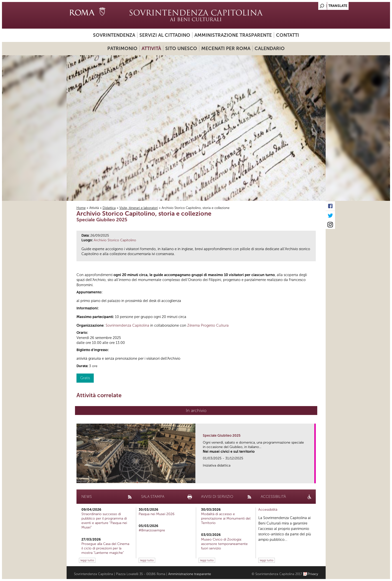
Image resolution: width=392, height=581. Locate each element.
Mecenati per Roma (226, 48)
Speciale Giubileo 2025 (222, 436)
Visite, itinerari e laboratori (139, 208)
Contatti (288, 35)
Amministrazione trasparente (233, 35)
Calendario (270, 48)
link (312, 478)
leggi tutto (87, 560)
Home (81, 208)
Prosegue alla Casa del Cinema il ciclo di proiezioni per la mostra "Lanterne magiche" (105, 548)
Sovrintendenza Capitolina (127, 325)
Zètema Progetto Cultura (208, 325)
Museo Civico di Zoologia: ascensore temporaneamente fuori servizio (224, 544)
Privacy (313, 574)
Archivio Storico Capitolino (115, 240)
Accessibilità (268, 510)
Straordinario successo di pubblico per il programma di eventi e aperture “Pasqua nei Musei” (104, 521)
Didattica (109, 208)
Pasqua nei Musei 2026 (157, 514)
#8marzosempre (152, 530)
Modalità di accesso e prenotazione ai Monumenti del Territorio (226, 518)
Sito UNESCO (181, 48)
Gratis (85, 378)
